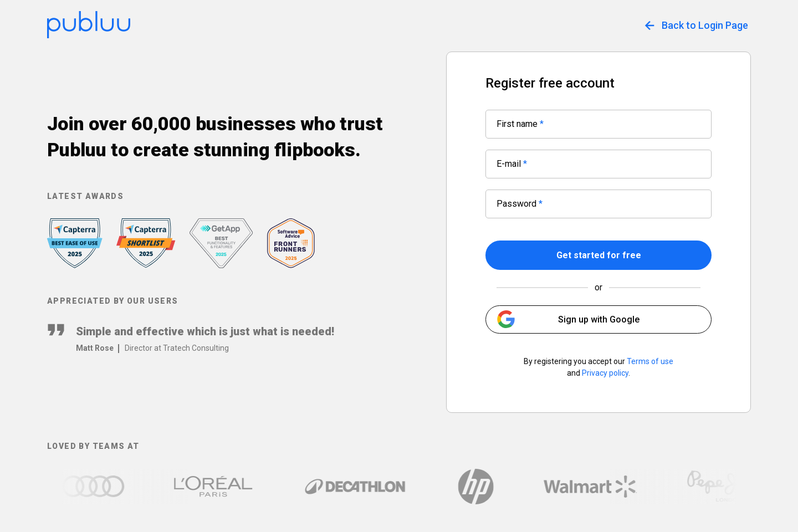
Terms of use (650, 361)
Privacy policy (605, 373)
